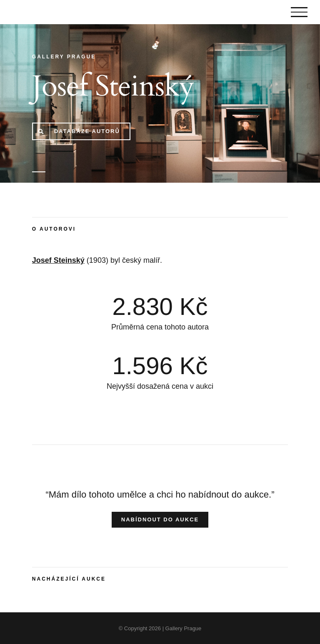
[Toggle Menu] (299, 12)
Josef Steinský (58, 260)
